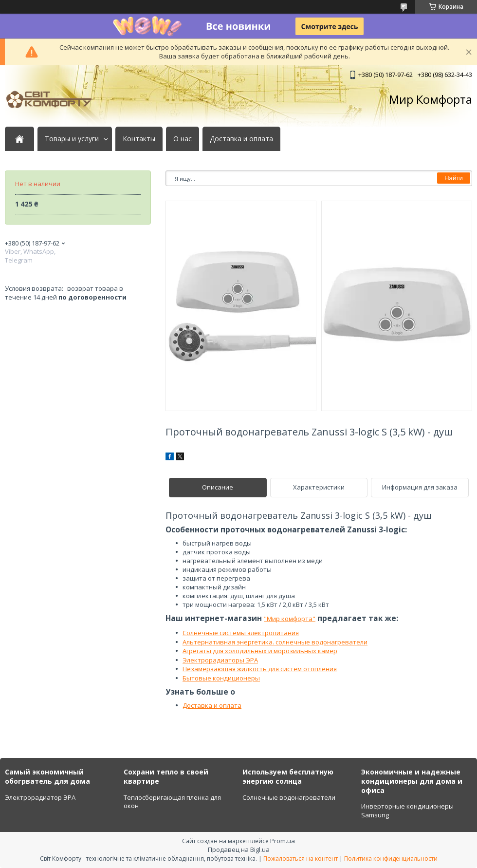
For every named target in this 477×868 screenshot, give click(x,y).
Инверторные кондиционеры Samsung (407, 811)
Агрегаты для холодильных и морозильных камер (260, 651)
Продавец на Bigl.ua (239, 849)
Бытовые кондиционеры (221, 678)
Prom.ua (283, 841)
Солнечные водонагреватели (289, 797)
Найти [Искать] (454, 178)
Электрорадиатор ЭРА (40, 797)
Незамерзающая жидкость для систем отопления (260, 669)
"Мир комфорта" (290, 619)
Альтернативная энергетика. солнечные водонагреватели (275, 642)
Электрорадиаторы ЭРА (220, 660)
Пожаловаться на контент (301, 859)
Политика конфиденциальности (391, 859)
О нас (183, 139)
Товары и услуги (72, 139)
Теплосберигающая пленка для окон (172, 802)
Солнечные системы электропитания (241, 633)
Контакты (139, 139)
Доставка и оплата (241, 139)
